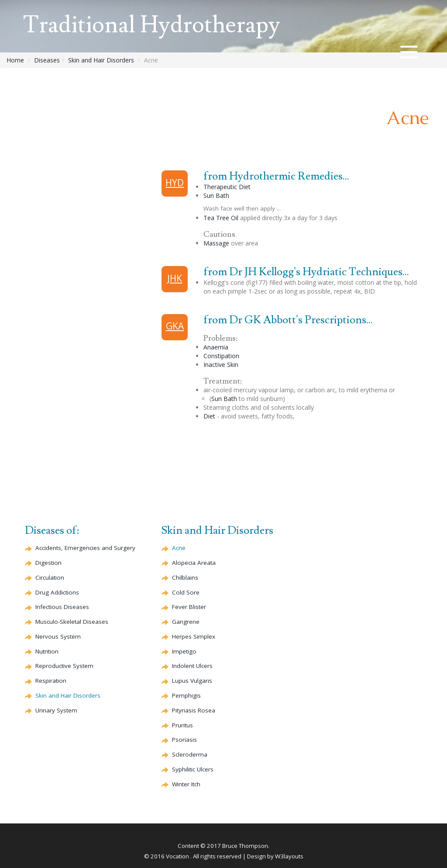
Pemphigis (186, 695)
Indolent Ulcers (192, 666)
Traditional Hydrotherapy (151, 25)
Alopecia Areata (194, 563)
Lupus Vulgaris (192, 681)
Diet (209, 416)
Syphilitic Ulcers (193, 769)
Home (15, 60)
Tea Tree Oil (221, 218)
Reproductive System (64, 666)
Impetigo (184, 651)
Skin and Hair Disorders (101, 60)
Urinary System (56, 710)
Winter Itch (186, 784)
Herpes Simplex (194, 636)
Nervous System (58, 636)
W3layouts (289, 856)
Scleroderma (190, 754)
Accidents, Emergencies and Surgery (85, 548)
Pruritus (182, 725)
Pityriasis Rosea (194, 710)
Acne (179, 548)
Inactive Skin (221, 365)
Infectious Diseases (62, 607)
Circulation (50, 578)
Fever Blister (189, 607)
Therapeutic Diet (227, 187)
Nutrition (47, 651)
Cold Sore (186, 592)
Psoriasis (184, 740)
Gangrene (186, 622)
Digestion (48, 563)
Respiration (51, 681)
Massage (216, 243)
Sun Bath (216, 195)
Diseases (47, 60)
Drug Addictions (57, 592)
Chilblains (185, 578)
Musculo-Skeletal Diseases (72, 622)
